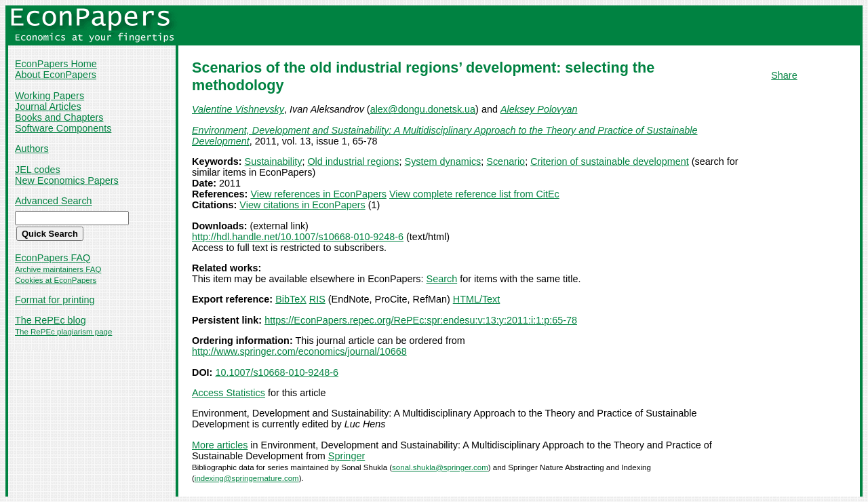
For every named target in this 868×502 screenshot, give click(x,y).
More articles (220, 445)
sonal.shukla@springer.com (440, 467)
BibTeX (291, 299)
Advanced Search (54, 201)
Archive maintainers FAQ (58, 269)
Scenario (506, 161)
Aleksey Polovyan (539, 109)
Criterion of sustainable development (610, 161)
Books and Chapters (59, 117)
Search (442, 279)
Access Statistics (229, 393)
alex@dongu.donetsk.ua (423, 109)
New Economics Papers (67, 180)
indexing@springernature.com (247, 478)
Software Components (63, 128)
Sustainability (274, 161)
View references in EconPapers (318, 194)
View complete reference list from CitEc (474, 194)
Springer (347, 456)
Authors (32, 149)
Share (784, 75)
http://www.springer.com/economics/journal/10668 (299, 351)
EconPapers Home (56, 64)
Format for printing (55, 300)
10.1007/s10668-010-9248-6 (277, 372)
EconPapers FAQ (53, 258)
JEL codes (38, 170)
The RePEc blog (51, 320)
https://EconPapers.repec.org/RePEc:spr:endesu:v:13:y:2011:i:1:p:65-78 (421, 320)
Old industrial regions (353, 161)
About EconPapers (56, 75)
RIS (317, 299)
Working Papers (50, 96)
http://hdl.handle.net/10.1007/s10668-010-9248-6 (298, 237)
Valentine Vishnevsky (238, 109)
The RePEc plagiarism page (63, 332)
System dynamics (443, 161)
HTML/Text (477, 299)
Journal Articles (48, 107)
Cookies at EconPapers (56, 280)
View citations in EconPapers (302, 205)
